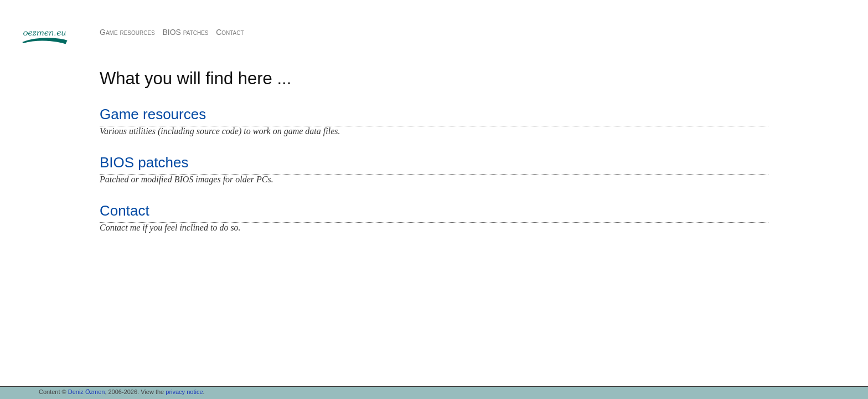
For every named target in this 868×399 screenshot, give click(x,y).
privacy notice (184, 392)
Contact (230, 32)
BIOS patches (185, 32)
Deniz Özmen (87, 392)
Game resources (127, 32)
